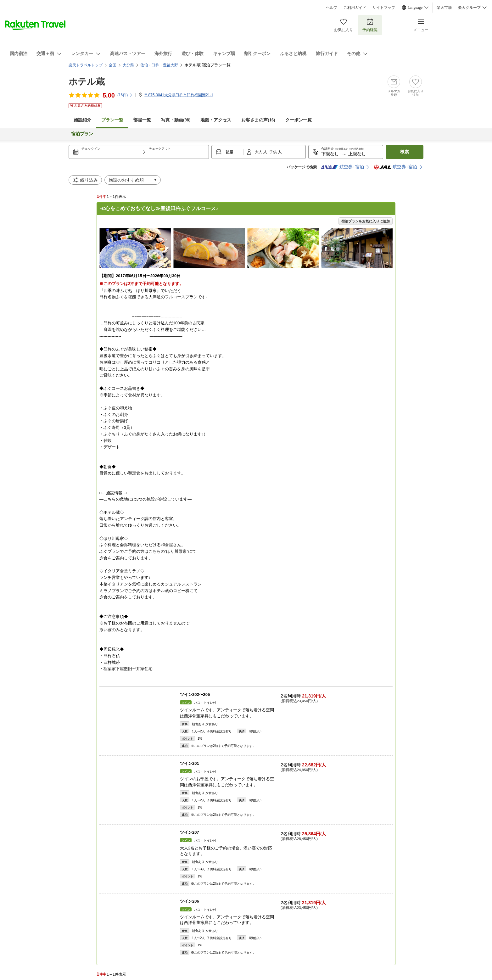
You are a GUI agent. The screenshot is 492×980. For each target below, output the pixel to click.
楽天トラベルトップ (86, 65)
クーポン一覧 (299, 120)
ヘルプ (332, 8)
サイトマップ (384, 8)
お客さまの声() (258, 120)
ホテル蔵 (87, 82)
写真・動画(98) (176, 120)
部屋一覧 (142, 120)
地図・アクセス (216, 120)
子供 (274, 152)
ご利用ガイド (355, 8)
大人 (259, 152)
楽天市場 (444, 8)
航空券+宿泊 (342, 167)
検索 (405, 152)
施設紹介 (82, 120)
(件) (125, 95)
